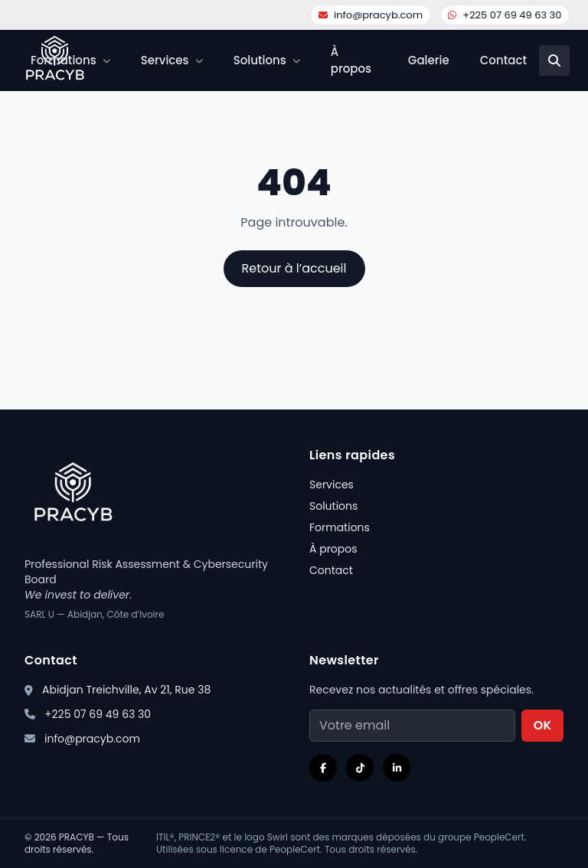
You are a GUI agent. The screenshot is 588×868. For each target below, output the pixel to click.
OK (542, 725)
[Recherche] (554, 60)
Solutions (333, 506)
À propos (351, 60)
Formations (340, 527)
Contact (503, 60)
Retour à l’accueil (294, 268)
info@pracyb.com (371, 15)
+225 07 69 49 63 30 (505, 15)
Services (332, 485)
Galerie (429, 60)
